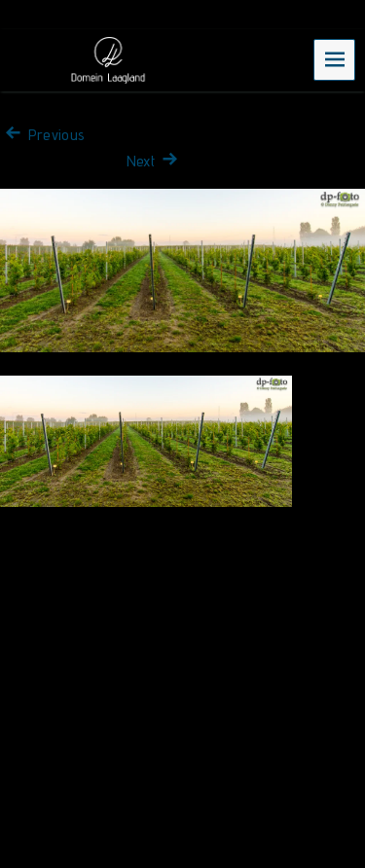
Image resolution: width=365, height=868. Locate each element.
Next (155, 161)
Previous (42, 135)
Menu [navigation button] (335, 59)
